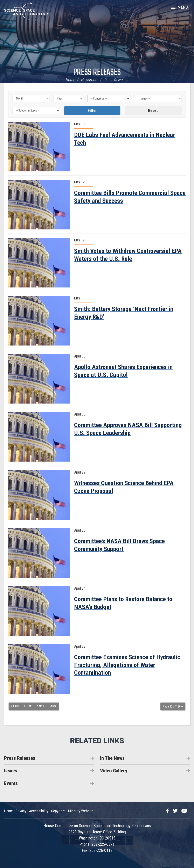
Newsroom (90, 80)
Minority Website (81, 811)
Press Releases (97, 73)
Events (11, 783)
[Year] (68, 99)
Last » (53, 706)
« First (15, 706)
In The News (112, 758)
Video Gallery (114, 771)
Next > (40, 706)
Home (70, 80)
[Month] (31, 99)
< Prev (28, 706)
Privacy (21, 811)
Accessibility (39, 811)
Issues (11, 771)
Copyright (58, 811)
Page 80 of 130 (173, 707)
